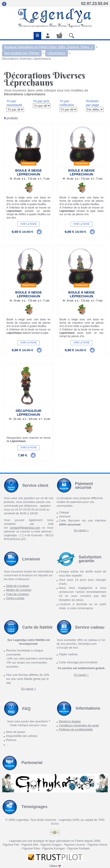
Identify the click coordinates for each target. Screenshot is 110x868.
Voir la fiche (29, 224)
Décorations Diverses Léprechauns (26, 59)
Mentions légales (70, 721)
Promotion (29, 164)
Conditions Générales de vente (79, 725)
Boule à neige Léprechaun (28, 172)
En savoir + (81, 530)
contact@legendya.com (25, 528)
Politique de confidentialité (76, 729)
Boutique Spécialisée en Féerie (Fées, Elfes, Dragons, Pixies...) (49, 47)
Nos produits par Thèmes (22, 53)
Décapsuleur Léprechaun (28, 413)
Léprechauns (57, 53)
